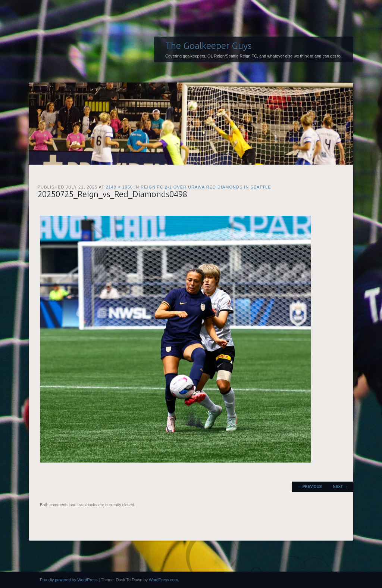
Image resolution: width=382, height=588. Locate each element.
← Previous (310, 487)
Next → (340, 487)
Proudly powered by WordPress (69, 580)
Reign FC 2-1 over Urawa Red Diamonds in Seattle (206, 187)
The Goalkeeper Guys (209, 46)
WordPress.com (163, 580)
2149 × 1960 (119, 187)
